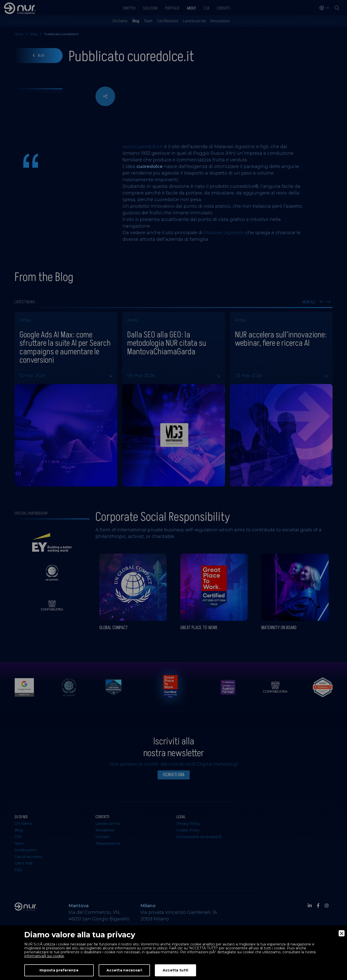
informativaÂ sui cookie (44, 956)
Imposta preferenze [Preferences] (59, 970)
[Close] (342, 933)
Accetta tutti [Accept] (176, 970)
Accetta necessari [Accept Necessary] (124, 970)
